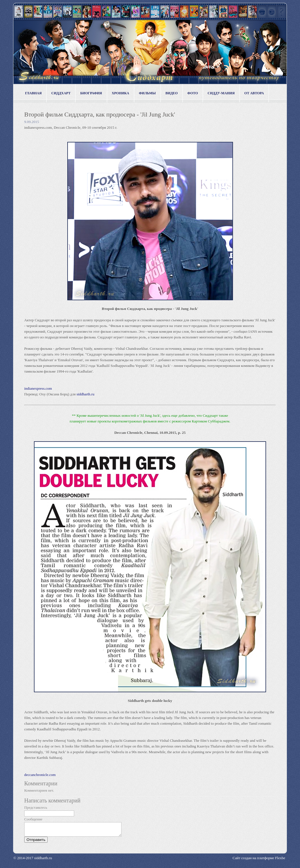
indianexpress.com (38, 388)
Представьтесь (36, 807)
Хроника (120, 93)
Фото (193, 93)
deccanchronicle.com (40, 775)
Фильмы (147, 93)
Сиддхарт (61, 93)
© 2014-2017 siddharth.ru (33, 860)
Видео (172, 93)
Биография (91, 93)
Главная (33, 93)
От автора (254, 93)
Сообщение (33, 819)
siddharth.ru (85, 394)
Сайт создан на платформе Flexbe (259, 860)
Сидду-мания (221, 93)
